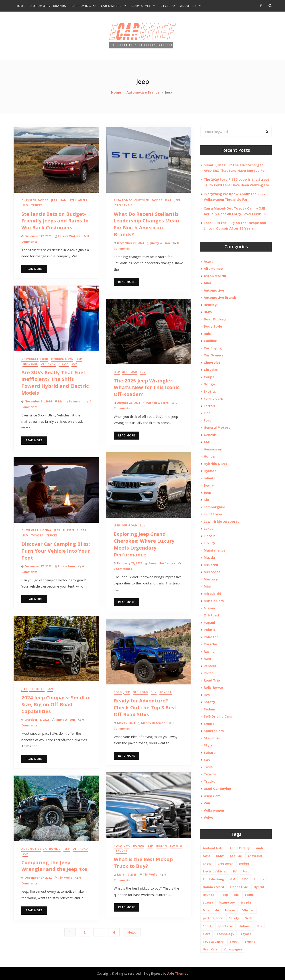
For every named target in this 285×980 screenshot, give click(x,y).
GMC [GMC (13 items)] (245, 879)
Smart (209, 724)
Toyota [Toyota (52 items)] (246, 934)
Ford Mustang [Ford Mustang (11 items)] (213, 879)
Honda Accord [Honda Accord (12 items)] (213, 887)
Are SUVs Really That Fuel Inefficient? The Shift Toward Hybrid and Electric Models (55, 382)
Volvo (209, 817)
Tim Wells (150, 874)
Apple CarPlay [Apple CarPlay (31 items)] (240, 848)
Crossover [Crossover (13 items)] (225, 864)
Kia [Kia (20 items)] (236, 895)
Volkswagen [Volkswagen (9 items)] (233, 949)
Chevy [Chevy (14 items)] (207, 864)
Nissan (68, 530)
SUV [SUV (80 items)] (259, 926)
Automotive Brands (48, 6)
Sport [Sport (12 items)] (207, 926)
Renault (210, 666)
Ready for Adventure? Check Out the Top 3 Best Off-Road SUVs (145, 707)
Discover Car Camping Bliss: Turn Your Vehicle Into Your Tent (56, 551)
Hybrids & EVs (62, 359)
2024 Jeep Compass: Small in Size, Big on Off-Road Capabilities (56, 704)
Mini (207, 586)
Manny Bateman (70, 401)
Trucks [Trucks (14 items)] (250, 942)
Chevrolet (30, 359)
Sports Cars (214, 731)
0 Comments (123, 569)
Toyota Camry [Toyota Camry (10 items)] (213, 942)
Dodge (43, 200)
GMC (127, 846)
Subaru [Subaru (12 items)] (245, 926)
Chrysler (29, 200)
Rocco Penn (66, 566)
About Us (188, 6)
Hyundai (211, 471)
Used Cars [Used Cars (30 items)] (210, 949)
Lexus (209, 528)
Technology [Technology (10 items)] (225, 934)
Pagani (209, 622)
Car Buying (81, 6)
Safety (209, 702)
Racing (209, 651)
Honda (46, 530)
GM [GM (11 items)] (233, 879)
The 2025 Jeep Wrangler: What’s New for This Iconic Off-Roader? (147, 387)
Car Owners (111, 6)
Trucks (37, 205)
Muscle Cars (214, 601)
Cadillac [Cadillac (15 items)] (236, 856)
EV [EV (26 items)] (235, 871)
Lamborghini (214, 507)
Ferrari (209, 406)
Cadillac (210, 341)
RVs (207, 695)
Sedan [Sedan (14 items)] (250, 918)
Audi (207, 283)
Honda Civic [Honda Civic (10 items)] (239, 887)
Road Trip (212, 680)
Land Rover (213, 514)
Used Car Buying (217, 788)
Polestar (211, 637)
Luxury (209, 543)
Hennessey (213, 449)
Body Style (141, 6)
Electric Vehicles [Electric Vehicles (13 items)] (215, 871)
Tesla (208, 767)
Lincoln (210, 536)
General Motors (217, 427)
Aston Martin (215, 276)
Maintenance (215, 550)
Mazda (209, 557)
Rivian (64, 364)
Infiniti (209, 478)
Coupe (209, 377)
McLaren (211, 565)
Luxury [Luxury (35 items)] (208, 902)
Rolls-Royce (213, 687)
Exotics (210, 391)
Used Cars (212, 796)
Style (165, 6)
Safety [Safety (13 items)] (234, 918)
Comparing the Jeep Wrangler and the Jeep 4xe (54, 866)
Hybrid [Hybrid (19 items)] (259, 887)
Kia (206, 500)
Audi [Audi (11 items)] (260, 848)
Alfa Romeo (123, 200)
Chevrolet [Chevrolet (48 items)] (255, 856)
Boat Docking (215, 319)
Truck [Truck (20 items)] (234, 942)
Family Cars (213, 398)
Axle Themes (178, 973)
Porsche (210, 644)
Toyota (37, 535)
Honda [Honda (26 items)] (259, 879)
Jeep (54, 200)
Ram (64, 200)
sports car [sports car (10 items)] (225, 926)
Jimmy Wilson (160, 243)
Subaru (83, 530)
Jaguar (209, 485)
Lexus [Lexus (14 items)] (249, 895)
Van (207, 803)
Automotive (31, 849)
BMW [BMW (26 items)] (220, 856)
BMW (208, 312)
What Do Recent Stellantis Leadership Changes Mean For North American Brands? (147, 224)
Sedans (210, 709)
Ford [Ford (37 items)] (246, 871)
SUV (25, 205)
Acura (209, 261)
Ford (44, 359)
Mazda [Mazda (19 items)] (246, 902)
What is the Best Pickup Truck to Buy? (143, 863)
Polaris (209, 630)
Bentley (210, 305)
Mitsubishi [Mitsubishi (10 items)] (211, 910)
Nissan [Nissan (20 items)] (230, 910)
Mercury (211, 579)
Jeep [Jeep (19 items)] (225, 895)
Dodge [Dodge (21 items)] (244, 864)
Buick (208, 334)
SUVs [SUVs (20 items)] (207, 934)
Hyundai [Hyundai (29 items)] (209, 895)
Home (20, 6)
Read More (34, 269)
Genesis (210, 435)
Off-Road (48, 364)
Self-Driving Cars (218, 716)
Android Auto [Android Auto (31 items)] (213, 848)
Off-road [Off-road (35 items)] (248, 910)
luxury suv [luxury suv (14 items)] (227, 902)
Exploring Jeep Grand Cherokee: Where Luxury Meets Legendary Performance (144, 544)
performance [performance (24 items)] (213, 918)
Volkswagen (214, 810)
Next (132, 932)
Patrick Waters (69, 236)
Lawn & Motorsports (221, 521)
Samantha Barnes (162, 563)
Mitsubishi (212, 594)
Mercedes (30, 364)
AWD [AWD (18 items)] (206, 856)
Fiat (168, 200)
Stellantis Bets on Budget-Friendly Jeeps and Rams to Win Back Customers (55, 221)
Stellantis (78, 200)
